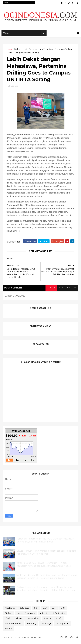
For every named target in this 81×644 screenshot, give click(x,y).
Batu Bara (24, 611)
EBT (54, 611)
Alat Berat (10, 611)
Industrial (44, 616)
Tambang (32, 626)
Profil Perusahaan (14, 626)
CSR (36, 611)
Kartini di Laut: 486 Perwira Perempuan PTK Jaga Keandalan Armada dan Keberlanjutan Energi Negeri (44, 567)
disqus (60, 291)
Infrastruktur (59, 616)
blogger (50, 291)
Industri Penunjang (26, 616)
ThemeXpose (18, 640)
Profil (59, 621)
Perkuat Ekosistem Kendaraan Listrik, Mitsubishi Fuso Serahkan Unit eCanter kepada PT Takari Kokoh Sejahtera (46, 592)
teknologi (46, 626)
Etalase (18, 50)
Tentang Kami (62, 626)
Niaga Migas (33, 621)
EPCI (63, 611)
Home (10, 50)
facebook (72, 291)
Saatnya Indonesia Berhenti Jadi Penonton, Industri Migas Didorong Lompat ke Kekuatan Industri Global (47, 579)
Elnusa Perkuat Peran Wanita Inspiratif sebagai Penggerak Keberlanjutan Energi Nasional (47, 555)
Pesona (48, 621)
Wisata (8, 631)
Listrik (8, 621)
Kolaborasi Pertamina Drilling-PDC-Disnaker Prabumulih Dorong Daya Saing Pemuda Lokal (45, 543)
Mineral (19, 621)
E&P (45, 611)
